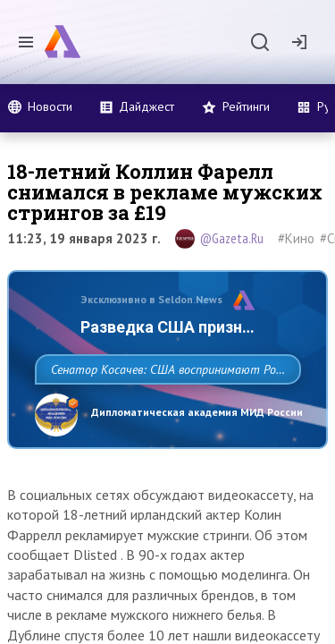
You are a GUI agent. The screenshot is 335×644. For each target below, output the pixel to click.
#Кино (296, 238)
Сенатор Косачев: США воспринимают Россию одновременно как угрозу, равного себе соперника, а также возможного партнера (163, 409)
